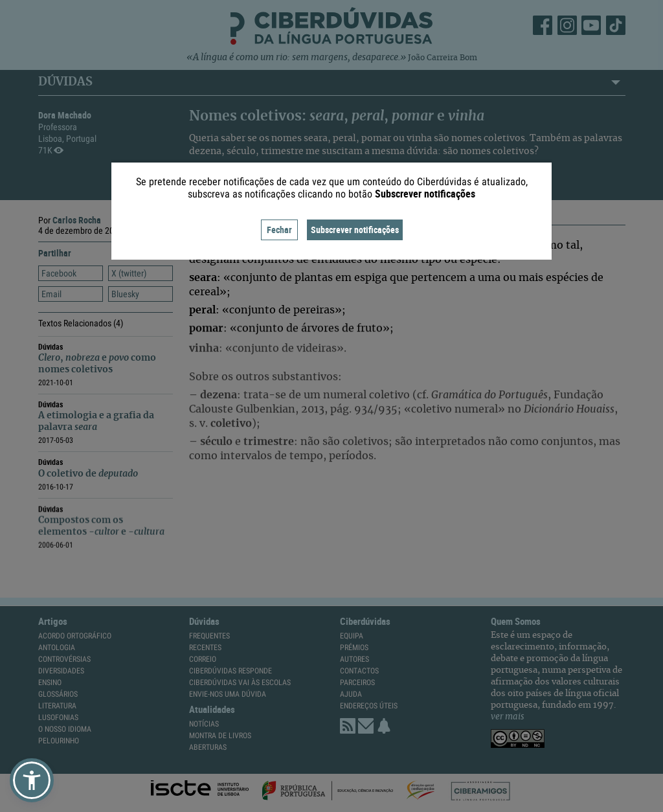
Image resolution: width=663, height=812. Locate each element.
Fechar (279, 230)
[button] (32, 780)
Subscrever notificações (355, 230)
